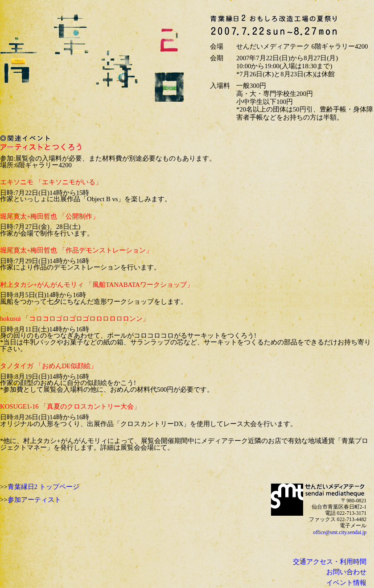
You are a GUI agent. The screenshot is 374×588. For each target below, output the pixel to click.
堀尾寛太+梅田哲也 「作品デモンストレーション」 (76, 250)
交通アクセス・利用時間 (330, 562)
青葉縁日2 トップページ (43, 487)
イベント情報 (346, 583)
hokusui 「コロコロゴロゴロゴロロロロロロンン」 (75, 319)
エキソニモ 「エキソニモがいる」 (51, 182)
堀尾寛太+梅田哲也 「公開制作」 (49, 216)
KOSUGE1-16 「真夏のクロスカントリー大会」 (70, 406)
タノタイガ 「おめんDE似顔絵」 (49, 366)
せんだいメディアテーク (287, 500)
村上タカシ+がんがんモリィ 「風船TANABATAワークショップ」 (97, 285)
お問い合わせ (346, 572)
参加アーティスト (34, 500)
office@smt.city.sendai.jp (340, 532)
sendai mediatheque (336, 490)
